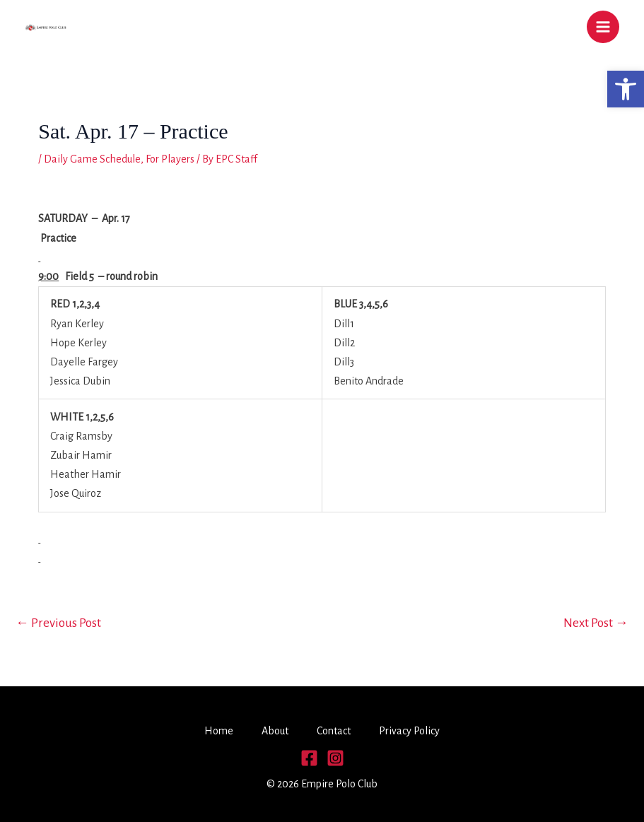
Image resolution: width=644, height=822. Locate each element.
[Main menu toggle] (603, 27)
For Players (170, 159)
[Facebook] (309, 758)
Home (219, 731)
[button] (626, 89)
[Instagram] (335, 758)
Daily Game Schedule (92, 159)
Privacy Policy (409, 731)
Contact (334, 731)
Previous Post (58, 623)
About (275, 731)
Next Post (596, 623)
